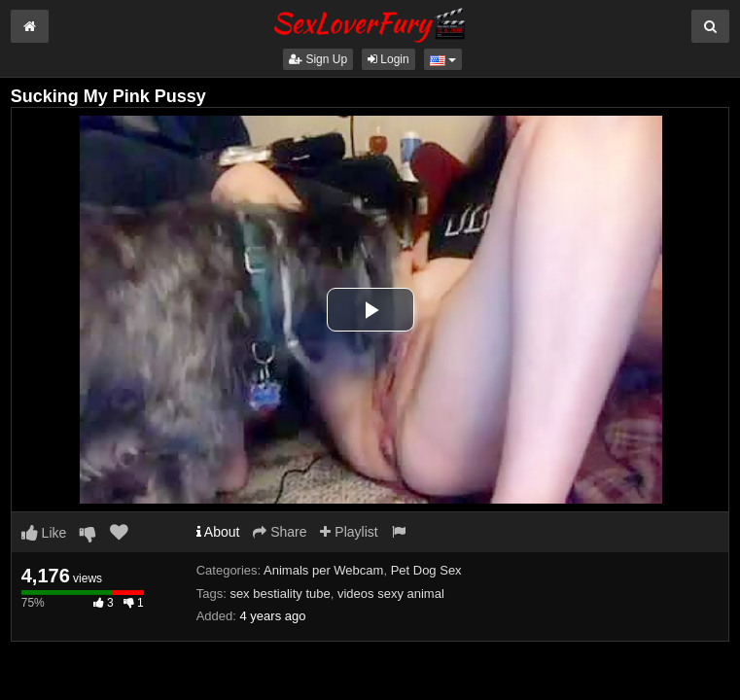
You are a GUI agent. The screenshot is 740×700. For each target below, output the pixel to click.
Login (388, 59)
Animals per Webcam (323, 570)
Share (280, 532)
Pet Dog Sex (426, 570)
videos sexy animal (391, 594)
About (218, 532)
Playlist (349, 532)
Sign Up (318, 59)
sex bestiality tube (280, 594)
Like (44, 533)
